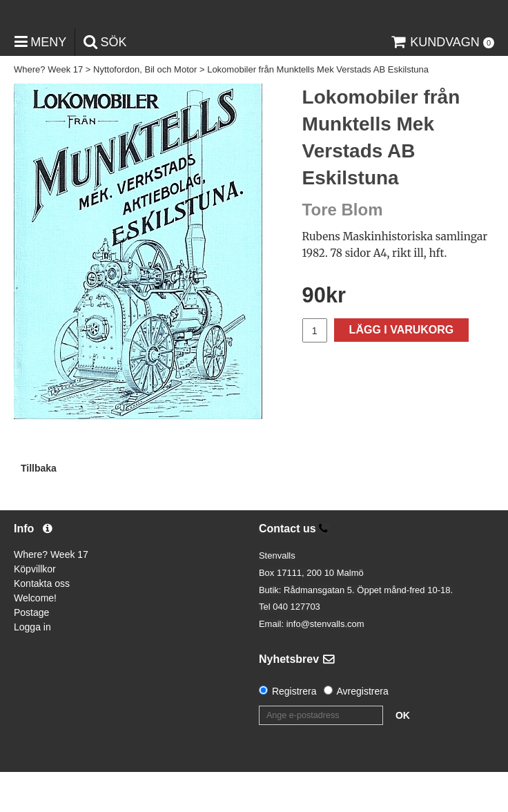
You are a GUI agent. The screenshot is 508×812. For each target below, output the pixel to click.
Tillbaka (39, 508)
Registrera (294, 731)
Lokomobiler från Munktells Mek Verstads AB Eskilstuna (318, 110)
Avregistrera (363, 731)
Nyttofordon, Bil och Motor (145, 110)
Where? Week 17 (48, 110)
